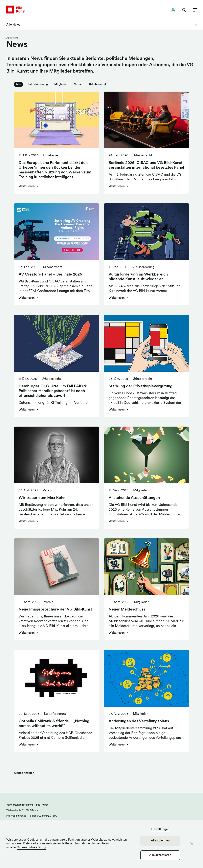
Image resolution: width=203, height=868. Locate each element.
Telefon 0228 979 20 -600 (42, 816)
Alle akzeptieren (160, 855)
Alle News (12, 38)
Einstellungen (160, 829)
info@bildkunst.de (16, 816)
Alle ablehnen (160, 841)
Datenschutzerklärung (31, 848)
